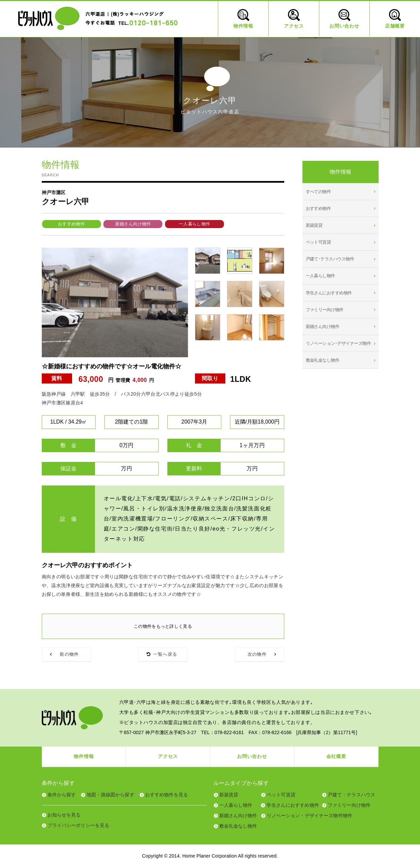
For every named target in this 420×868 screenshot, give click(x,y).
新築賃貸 (314, 225)
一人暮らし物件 (195, 224)
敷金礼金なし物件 (323, 360)
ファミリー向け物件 (325, 310)
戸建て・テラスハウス (351, 795)
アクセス (168, 757)
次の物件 (257, 655)
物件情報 (84, 757)
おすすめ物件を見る (167, 795)
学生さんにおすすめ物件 (329, 293)
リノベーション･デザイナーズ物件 (338, 343)
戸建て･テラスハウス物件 (330, 259)
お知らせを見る (64, 815)
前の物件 (69, 655)
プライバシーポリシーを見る (78, 825)
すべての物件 (318, 192)
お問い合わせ (252, 757)
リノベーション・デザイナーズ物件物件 (310, 816)
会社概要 (336, 757)
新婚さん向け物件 (133, 224)
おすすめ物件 (71, 224)
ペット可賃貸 (318, 242)
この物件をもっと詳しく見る (163, 626)
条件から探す (62, 795)
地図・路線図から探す (110, 795)
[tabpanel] (115, 302)
